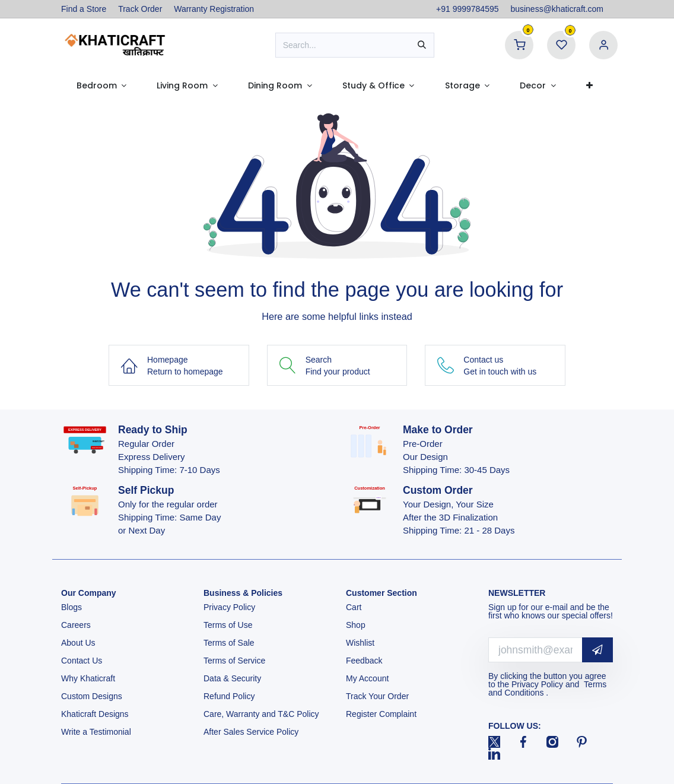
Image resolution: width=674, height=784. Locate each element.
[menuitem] (101, 85)
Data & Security (232, 678)
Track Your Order (377, 696)
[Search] (422, 45)
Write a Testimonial (97, 732)
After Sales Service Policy (252, 732)
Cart (355, 607)
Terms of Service (234, 661)
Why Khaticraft (88, 678)
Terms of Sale (229, 643)
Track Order (140, 9)
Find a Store (84, 9)
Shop (356, 625)
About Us (78, 643)
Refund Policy (229, 696)
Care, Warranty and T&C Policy (261, 714)
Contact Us (82, 661)
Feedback (364, 661)
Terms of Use (229, 625)
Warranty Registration (214, 9)
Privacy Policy (231, 607)
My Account (367, 678)
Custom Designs (92, 696)
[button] (597, 650)
